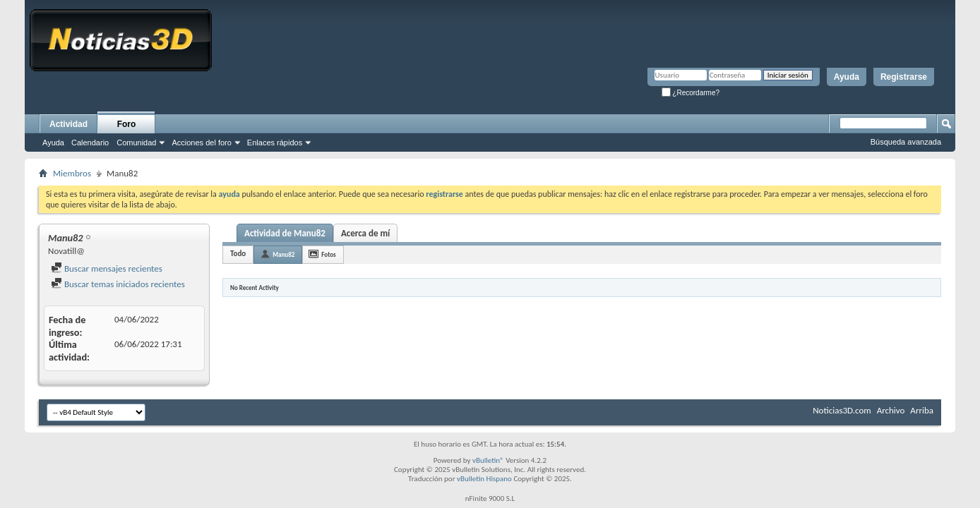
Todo (238, 254)
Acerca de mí (365, 233)
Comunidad (136, 143)
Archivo (891, 410)
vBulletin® (488, 460)
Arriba (922, 410)
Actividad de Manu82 (285, 233)
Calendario (90, 143)
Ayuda (847, 77)
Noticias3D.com (842, 410)
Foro (127, 124)
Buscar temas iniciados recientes (118, 284)
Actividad (68, 124)
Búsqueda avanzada (906, 142)
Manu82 (283, 254)
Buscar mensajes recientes (107, 268)
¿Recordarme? (691, 93)
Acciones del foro (201, 143)
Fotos (328, 254)
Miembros (72, 173)
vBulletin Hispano (484, 479)
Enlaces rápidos (275, 143)
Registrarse (904, 77)
